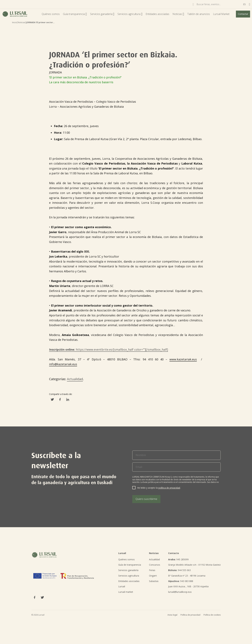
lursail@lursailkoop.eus (180, 592)
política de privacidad (169, 488)
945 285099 (178, 559)
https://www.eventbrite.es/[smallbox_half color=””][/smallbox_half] (109, 349)
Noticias (178, 14)
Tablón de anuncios (199, 14)
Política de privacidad (190, 615)
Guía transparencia (75, 14)
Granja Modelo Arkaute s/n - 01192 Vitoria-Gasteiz (194, 565)
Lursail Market (221, 14)
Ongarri (153, 576)
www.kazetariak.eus (183, 359)
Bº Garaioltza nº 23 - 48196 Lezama (187, 576)
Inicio (14, 22)
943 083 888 (181, 581)
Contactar (243, 14)
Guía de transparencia (130, 565)
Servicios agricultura (130, 14)
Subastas (154, 581)
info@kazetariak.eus (63, 364)
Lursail (122, 586)
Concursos (155, 565)
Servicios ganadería (102, 14)
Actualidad (75, 379)
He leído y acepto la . (159, 488)
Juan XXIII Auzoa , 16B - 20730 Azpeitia (188, 586)
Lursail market (126, 592)
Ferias (152, 570)
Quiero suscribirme (146, 499)
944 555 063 (179, 570)
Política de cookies (212, 615)
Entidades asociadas (157, 14)
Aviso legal (172, 615)
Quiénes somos (51, 14)
